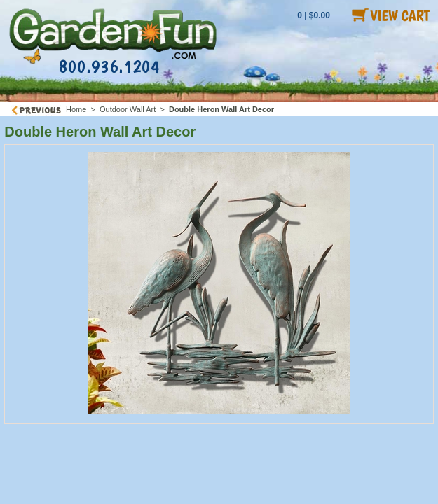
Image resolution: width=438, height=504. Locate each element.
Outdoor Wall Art (128, 109)
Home (76, 109)
